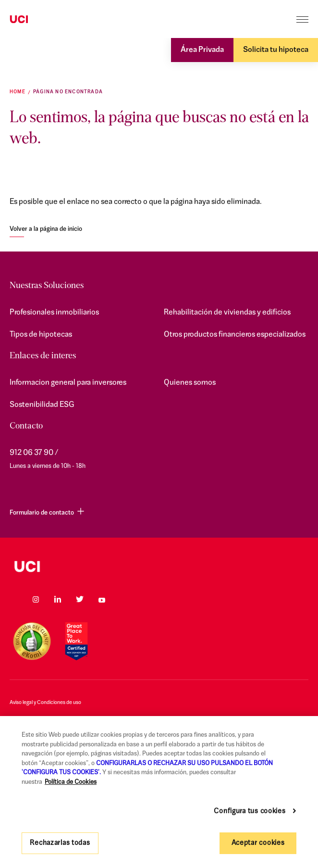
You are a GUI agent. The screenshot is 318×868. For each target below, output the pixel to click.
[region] (159, 792)
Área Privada (202, 50)
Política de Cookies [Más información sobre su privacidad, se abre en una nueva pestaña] (71, 782)
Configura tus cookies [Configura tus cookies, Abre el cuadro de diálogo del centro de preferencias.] (250, 811)
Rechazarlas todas (60, 843)
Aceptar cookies (258, 843)
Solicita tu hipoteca (276, 50)
